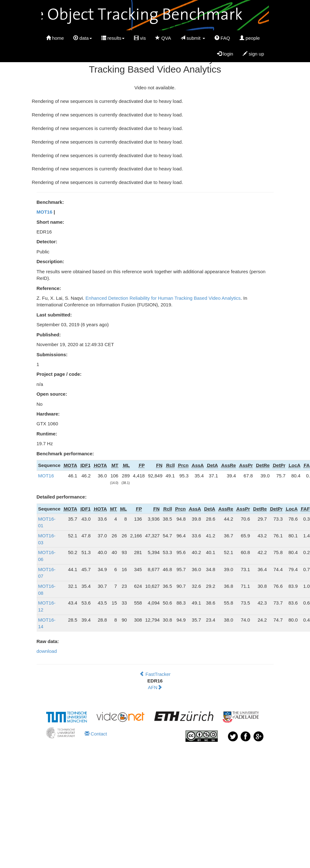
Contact (96, 734)
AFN (155, 687)
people (250, 38)
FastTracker (155, 674)
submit (193, 38)
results (113, 38)
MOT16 (45, 212)
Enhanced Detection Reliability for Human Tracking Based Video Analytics (163, 298)
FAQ (222, 38)
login (225, 54)
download (47, 651)
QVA (163, 38)
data (82, 38)
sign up (253, 54)
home (55, 38)
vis (140, 38)
